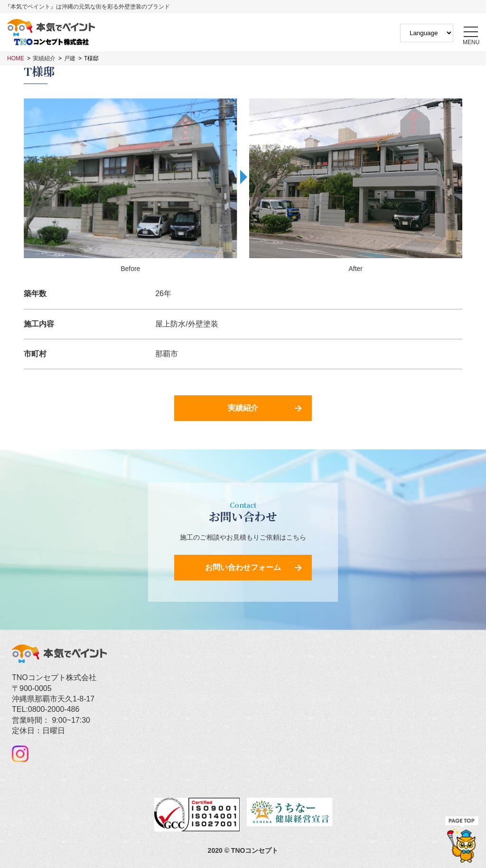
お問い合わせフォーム (243, 567)
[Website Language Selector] (427, 33)
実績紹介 (44, 58)
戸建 (70, 58)
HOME (16, 58)
